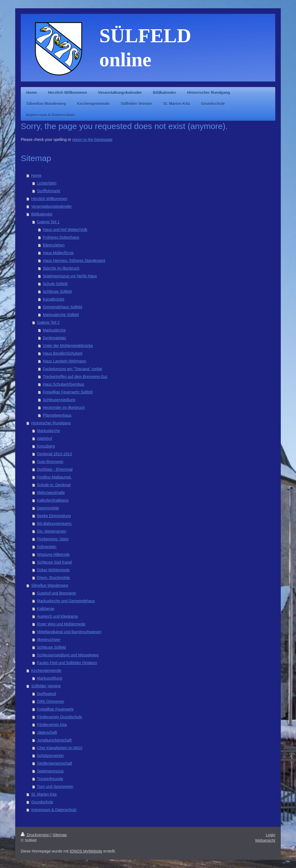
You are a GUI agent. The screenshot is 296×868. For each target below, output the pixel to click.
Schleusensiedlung (59, 400)
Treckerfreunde (50, 779)
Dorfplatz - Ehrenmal (55, 469)
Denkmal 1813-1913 (54, 454)
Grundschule (42, 802)
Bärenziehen (54, 245)
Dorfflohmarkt (49, 191)
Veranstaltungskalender (51, 206)
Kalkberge (46, 609)
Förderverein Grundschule (60, 717)
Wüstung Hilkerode (53, 554)
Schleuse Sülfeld (57, 291)
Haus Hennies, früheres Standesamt (74, 261)
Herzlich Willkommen (49, 199)
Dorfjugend (47, 694)
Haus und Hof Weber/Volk (65, 230)
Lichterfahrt (47, 183)
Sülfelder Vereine (46, 686)
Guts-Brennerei (50, 462)
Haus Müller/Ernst (58, 253)
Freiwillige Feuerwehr (55, 709)
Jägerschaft (47, 732)
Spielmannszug (50, 771)
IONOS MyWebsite (86, 851)
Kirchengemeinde (46, 670)
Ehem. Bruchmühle (54, 578)
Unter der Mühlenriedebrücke (68, 346)
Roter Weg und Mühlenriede (61, 624)
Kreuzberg (46, 446)
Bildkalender (42, 214)
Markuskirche (54, 330)
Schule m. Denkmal (54, 485)
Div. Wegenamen (52, 531)
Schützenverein (50, 756)
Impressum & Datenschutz (54, 810)
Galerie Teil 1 (48, 222)
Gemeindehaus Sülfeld (63, 307)
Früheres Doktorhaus (61, 237)
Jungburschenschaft (54, 740)
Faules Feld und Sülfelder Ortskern (67, 663)
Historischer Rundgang (51, 423)
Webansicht (265, 840)
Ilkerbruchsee (49, 640)
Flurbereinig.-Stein (53, 539)
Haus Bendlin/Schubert (63, 353)
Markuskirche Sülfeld (61, 315)
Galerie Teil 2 (48, 322)
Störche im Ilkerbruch (61, 268)
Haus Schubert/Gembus (63, 384)
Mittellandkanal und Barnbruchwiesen (69, 632)
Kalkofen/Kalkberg (53, 500)
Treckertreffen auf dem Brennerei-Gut (75, 377)
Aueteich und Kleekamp (58, 616)
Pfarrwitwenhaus (57, 415)
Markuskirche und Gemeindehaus (66, 601)
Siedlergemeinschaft (55, 763)
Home (36, 175)
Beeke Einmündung (54, 516)
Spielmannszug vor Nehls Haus (70, 276)
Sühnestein (47, 547)
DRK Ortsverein (51, 701)
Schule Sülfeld (55, 284)
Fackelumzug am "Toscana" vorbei (73, 369)
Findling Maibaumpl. (54, 477)
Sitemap (60, 835)
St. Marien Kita (44, 794)
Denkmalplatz (55, 338)
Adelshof (45, 438)
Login (271, 835)
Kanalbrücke (54, 299)
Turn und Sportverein (55, 787)
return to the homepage (92, 140)
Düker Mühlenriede (53, 570)
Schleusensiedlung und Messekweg (68, 655)
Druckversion (36, 835)
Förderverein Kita (52, 725)
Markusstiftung (50, 678)
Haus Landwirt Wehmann (65, 361)
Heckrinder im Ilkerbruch (64, 407)
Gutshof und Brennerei (57, 593)
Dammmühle (48, 508)
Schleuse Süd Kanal (54, 562)
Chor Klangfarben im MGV (60, 748)
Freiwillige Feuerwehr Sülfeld (68, 392)
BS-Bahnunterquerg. (55, 524)
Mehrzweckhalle (51, 493)
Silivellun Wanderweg (50, 585)
